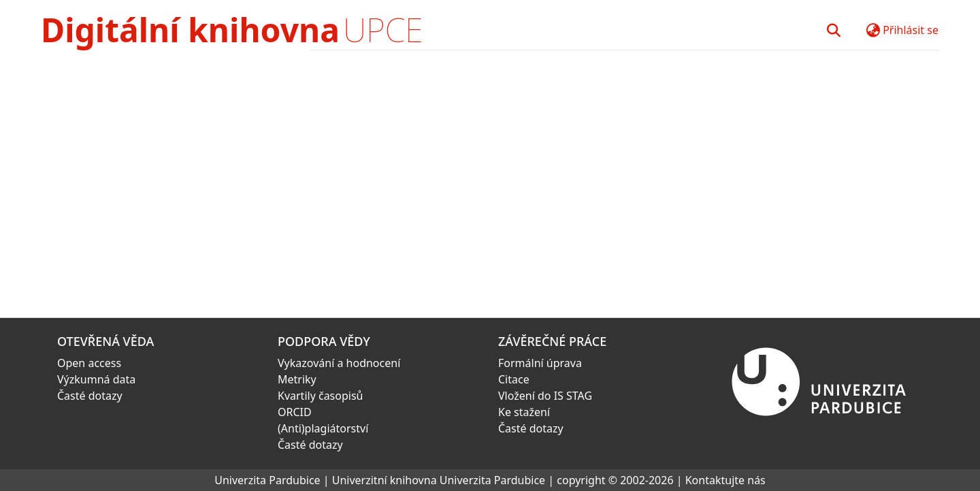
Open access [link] (89, 363)
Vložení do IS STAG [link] (545, 396)
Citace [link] (514, 379)
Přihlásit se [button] (911, 30)
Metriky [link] (297, 379)
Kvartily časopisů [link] (321, 396)
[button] (833, 30)
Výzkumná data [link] (96, 379)
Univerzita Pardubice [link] (267, 480)
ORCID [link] (295, 412)
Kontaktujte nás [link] (725, 480)
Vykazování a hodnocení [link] (339, 363)
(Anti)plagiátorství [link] (323, 428)
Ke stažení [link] (524, 412)
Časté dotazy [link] (90, 396)
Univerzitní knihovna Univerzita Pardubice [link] (439, 480)
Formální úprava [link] (540, 363)
